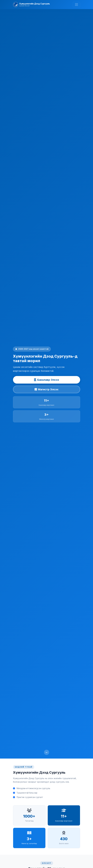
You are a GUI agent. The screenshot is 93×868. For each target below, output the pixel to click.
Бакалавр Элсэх (46, 380)
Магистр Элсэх (46, 389)
